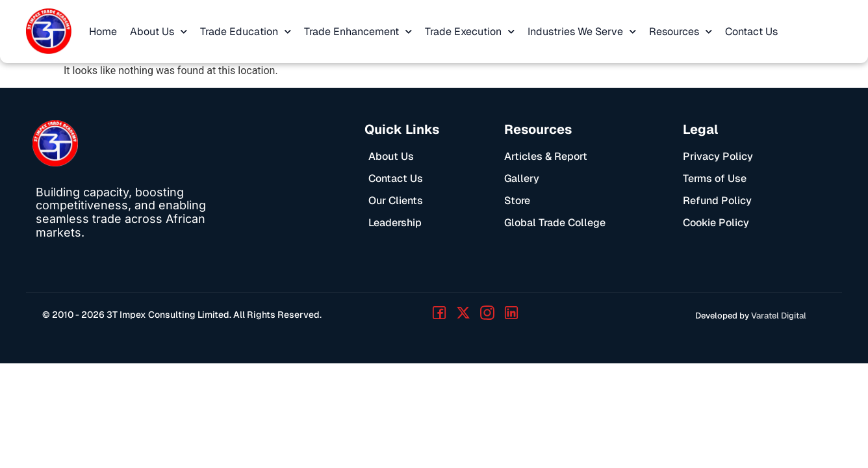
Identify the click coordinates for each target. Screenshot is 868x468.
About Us (159, 32)
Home (103, 32)
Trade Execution (470, 32)
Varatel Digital (779, 316)
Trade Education (246, 32)
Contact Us (751, 32)
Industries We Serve (582, 32)
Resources (681, 32)
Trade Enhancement (358, 32)
